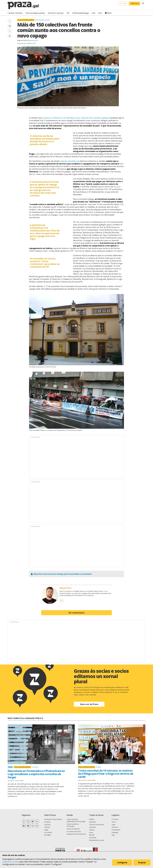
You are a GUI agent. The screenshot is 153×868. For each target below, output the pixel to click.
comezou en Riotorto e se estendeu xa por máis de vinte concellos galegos (76, 118)
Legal (46, 830)
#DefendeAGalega (81, 13)
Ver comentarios (76, 613)
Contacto (47, 822)
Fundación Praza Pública (53, 819)
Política (98, 767)
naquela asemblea (68, 161)
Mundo (92, 835)
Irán (94, 13)
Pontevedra (116, 830)
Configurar (122, 863)
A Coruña (115, 819)
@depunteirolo (33, 40)
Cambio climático (15, 13)
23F (68, 13)
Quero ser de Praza (89, 704)
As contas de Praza (74, 831)
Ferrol (114, 822)
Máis (109, 13)
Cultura (92, 830)
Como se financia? (73, 829)
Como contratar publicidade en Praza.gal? (76, 820)
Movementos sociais (43, 20)
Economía (93, 838)
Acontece (35, 767)
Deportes (93, 822)
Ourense (115, 827)
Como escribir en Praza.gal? (73, 825)
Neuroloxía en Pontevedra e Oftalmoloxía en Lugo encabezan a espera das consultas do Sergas (36, 774)
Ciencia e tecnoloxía (96, 825)
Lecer (91, 832)
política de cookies (11, 862)
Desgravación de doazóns (76, 834)
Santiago (115, 832)
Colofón (47, 827)
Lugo (113, 825)
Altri (100, 13)
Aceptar (142, 863)
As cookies (48, 832)
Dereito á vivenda (56, 13)
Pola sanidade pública (35, 13)
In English (48, 835)
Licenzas (47, 825)
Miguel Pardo (22, 40)
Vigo (113, 835)
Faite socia (135, 3)
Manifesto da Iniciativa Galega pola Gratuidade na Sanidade (63, 574)
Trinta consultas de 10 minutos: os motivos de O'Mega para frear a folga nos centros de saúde (106, 774)
